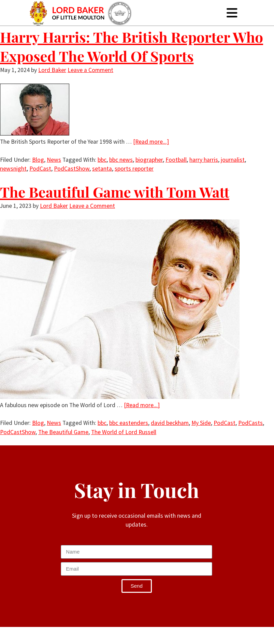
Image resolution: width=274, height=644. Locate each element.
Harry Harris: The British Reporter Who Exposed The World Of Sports (132, 46)
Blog (38, 160)
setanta (102, 169)
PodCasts (250, 423)
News (54, 160)
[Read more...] (151, 142)
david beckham (170, 423)
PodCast (40, 169)
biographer (149, 160)
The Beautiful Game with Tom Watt (115, 192)
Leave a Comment (90, 70)
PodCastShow (72, 169)
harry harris (204, 160)
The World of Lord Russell (124, 432)
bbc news (121, 160)
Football (176, 160)
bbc (102, 160)
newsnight (13, 169)
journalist (233, 160)
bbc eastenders (129, 423)
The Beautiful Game (63, 432)
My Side (201, 423)
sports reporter (134, 169)
